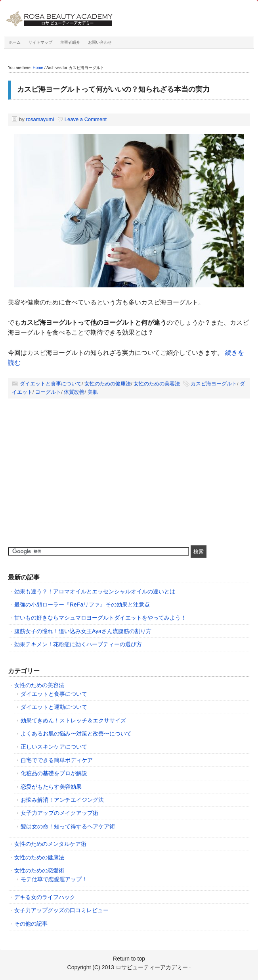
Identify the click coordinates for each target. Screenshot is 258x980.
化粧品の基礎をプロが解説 (54, 773)
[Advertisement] (67, 480)
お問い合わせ (100, 42)
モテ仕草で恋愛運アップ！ (54, 879)
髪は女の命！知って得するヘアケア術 (68, 826)
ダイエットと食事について (51, 384)
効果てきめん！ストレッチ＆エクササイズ (73, 720)
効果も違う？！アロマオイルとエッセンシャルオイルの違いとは (95, 591)
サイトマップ (40, 42)
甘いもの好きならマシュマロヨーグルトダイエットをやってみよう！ (100, 618)
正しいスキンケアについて (54, 747)
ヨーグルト (48, 392)
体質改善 (74, 392)
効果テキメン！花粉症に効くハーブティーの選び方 (78, 644)
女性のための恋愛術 (39, 870)
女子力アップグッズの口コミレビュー (61, 910)
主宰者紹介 (70, 42)
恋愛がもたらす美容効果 (51, 787)
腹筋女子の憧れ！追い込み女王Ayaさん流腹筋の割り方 (83, 631)
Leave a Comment (86, 119)
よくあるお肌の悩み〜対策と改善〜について (76, 734)
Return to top (129, 959)
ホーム (15, 42)
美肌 (93, 392)
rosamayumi (40, 119)
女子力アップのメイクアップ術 (59, 813)
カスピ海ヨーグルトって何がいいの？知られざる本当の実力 (113, 89)
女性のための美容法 (157, 384)
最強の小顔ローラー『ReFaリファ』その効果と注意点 (82, 605)
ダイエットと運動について (54, 707)
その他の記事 (31, 924)
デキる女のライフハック (45, 897)
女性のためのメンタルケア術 (50, 844)
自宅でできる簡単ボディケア (57, 760)
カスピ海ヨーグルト (214, 384)
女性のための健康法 (108, 384)
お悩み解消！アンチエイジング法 (62, 800)
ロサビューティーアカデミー (93, 20)
